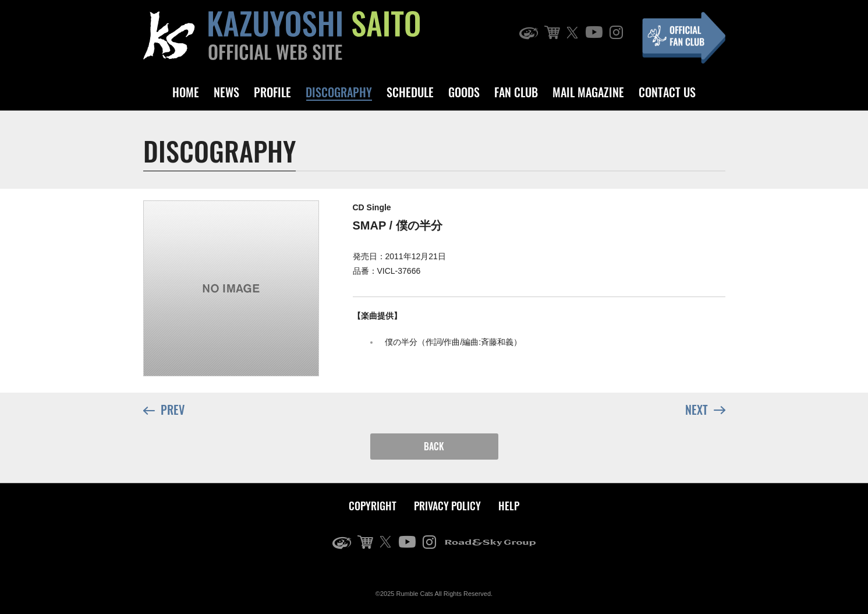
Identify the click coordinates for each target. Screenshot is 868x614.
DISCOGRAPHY (339, 92)
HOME (186, 92)
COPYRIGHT (373, 506)
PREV (164, 410)
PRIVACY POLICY (447, 506)
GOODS (464, 92)
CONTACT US (667, 92)
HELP (509, 506)
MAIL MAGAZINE (588, 92)
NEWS (226, 92)
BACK (434, 446)
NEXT (705, 409)
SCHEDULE (410, 92)
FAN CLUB (516, 92)
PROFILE (272, 92)
